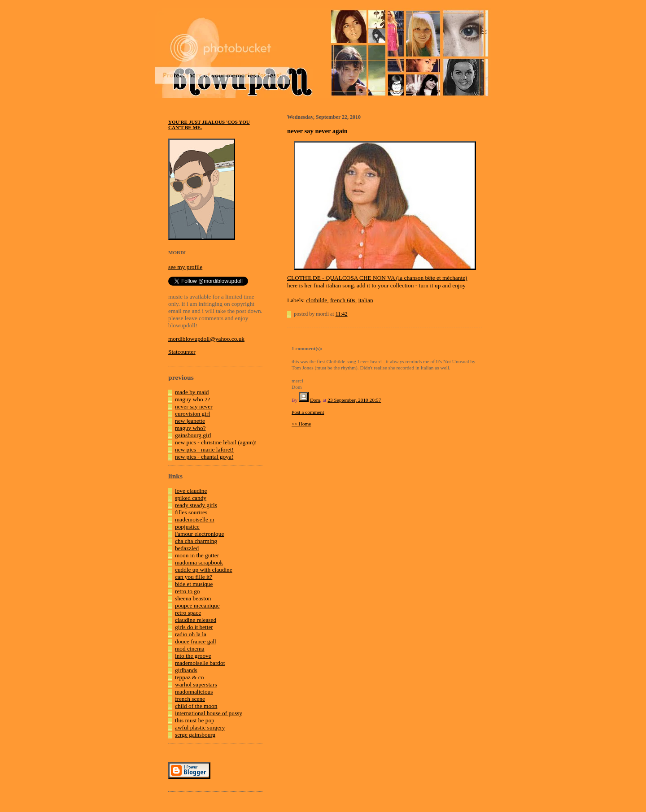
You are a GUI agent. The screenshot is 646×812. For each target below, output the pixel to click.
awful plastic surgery (200, 727)
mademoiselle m (195, 519)
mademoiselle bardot (200, 663)
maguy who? (190, 428)
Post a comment (308, 412)
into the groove (193, 656)
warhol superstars (196, 684)
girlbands (186, 670)
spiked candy (191, 498)
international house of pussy (209, 713)
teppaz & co (189, 677)
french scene (190, 699)
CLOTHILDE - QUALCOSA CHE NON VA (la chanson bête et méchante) (377, 278)
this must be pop (195, 720)
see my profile (185, 267)
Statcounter (182, 352)
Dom (315, 400)
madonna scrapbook (199, 562)
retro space (188, 613)
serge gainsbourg (195, 735)
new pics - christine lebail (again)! (216, 442)
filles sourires (191, 512)
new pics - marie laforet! (204, 449)
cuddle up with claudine (204, 570)
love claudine (191, 491)
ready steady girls (196, 505)
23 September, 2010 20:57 (354, 400)
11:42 (342, 314)
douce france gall (196, 641)
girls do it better (194, 627)
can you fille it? (194, 577)
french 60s (343, 300)
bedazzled (187, 548)
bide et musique (194, 584)
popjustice (187, 527)
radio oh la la (191, 634)
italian (365, 300)
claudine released (196, 620)
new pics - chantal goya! (204, 457)
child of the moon (196, 706)
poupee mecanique (197, 606)
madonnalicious (194, 692)
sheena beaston (193, 598)
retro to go (188, 591)
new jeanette (190, 421)
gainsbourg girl (193, 435)
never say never (194, 406)
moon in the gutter (197, 555)
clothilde (317, 300)
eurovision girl (192, 414)
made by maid (192, 392)
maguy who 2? (192, 399)
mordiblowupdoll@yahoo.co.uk (206, 339)
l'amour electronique (199, 534)
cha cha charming (196, 541)
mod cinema (190, 649)
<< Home (301, 424)
